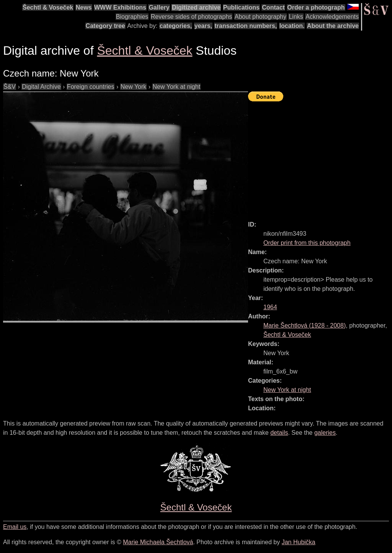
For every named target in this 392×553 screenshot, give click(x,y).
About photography (261, 17)
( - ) (305, 325)
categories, (176, 26)
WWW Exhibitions (120, 7)
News (84, 7)
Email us (15, 527)
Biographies (132, 17)
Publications (241, 7)
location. (292, 26)
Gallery (159, 7)
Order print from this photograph (307, 243)
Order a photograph (316, 7)
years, (203, 26)
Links (296, 17)
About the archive (333, 26)
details (279, 433)
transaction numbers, (246, 26)
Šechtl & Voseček (48, 7)
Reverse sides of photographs (192, 17)
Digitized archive (196, 7)
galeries (325, 433)
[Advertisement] (320, 158)
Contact (273, 7)
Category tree (105, 26)
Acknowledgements (332, 17)
